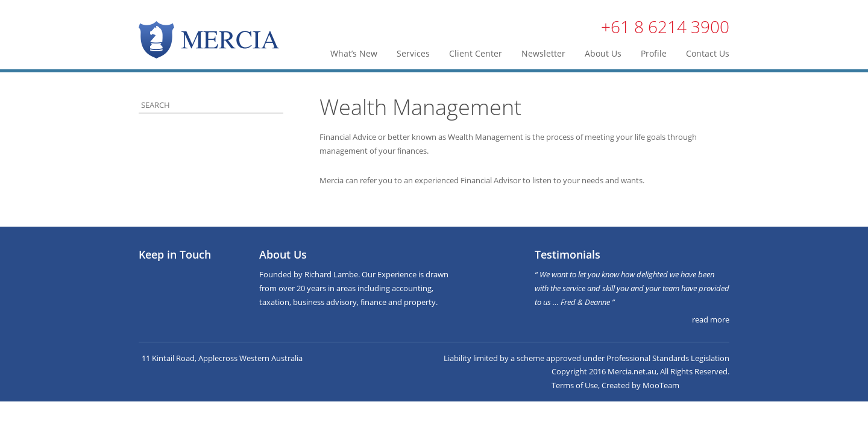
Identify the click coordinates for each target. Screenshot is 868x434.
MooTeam (661, 385)
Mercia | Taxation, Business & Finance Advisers (209, 40)
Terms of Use (575, 385)
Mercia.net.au (632, 371)
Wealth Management (420, 107)
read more (711, 319)
